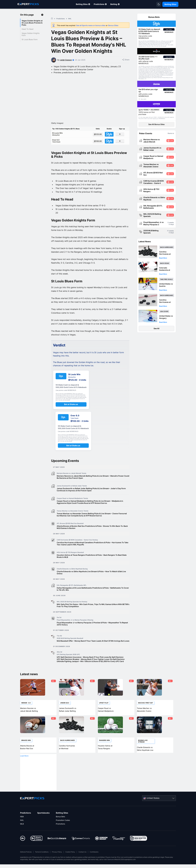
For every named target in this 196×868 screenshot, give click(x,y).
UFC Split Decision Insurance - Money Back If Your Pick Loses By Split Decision (90, 665)
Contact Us (82, 860)
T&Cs (169, 45)
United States (153, 806)
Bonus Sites (113, 25)
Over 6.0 (71, 149)
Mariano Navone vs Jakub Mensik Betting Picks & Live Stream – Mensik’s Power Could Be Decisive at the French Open (93, 485)
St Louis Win (71, 142)
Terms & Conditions (42, 860)
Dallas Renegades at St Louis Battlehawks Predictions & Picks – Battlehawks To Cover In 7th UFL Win (93, 597)
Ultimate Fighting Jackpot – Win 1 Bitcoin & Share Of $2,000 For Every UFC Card (90, 669)
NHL (22, 828)
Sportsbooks (43, 821)
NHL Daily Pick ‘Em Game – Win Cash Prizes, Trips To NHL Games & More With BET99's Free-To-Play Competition (93, 613)
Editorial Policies (26, 860)
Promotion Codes (63, 828)
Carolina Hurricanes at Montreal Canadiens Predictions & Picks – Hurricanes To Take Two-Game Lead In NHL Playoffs (92, 551)
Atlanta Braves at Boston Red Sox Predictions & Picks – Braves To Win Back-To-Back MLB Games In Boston (92, 535)
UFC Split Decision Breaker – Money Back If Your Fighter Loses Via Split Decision (91, 667)
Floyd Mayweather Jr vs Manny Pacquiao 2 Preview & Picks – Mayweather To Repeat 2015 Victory (92, 632)
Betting (114, 4)
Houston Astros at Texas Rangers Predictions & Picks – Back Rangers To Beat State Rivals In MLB (92, 564)
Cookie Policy (70, 860)
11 (168, 231)
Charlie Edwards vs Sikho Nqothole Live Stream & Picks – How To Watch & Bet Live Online (91, 580)
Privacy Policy (57, 860)
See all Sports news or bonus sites (91, 25)
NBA (22, 824)
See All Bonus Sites (156, 124)
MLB (22, 832)
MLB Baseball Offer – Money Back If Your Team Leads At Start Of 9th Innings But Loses (93, 649)
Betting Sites (82, 4)
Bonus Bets (60, 824)
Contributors (94, 860)
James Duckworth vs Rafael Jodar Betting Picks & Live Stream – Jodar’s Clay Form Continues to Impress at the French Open (91, 497)
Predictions (99, 4)
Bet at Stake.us (71, 412)
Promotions (60, 832)
